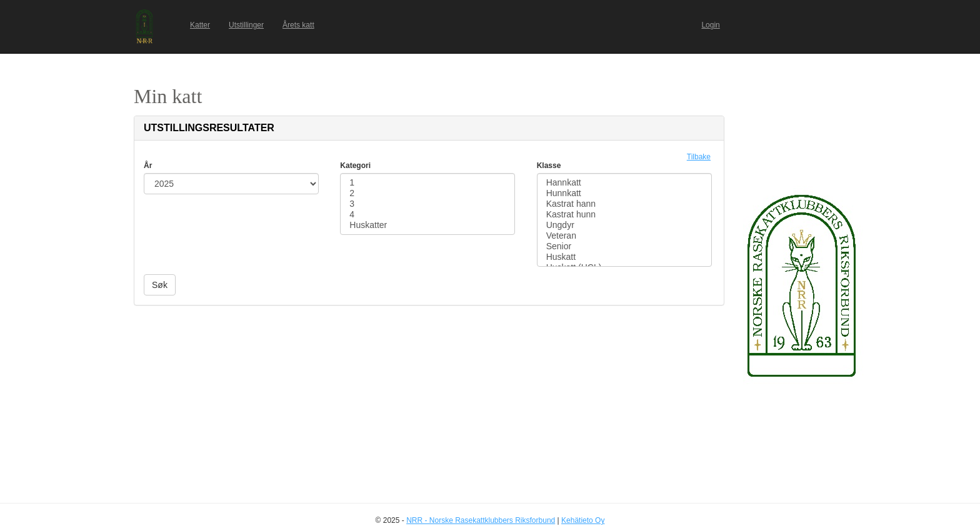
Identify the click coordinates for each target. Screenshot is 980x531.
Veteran (624, 236)
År (148, 166)
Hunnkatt (624, 193)
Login (710, 25)
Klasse (549, 166)
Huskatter (427, 225)
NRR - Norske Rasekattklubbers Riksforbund (481, 520)
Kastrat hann (624, 204)
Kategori (355, 166)
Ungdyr (624, 225)
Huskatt (624, 257)
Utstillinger (246, 25)
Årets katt (298, 25)
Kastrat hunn (624, 215)
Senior (624, 246)
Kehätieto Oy (583, 520)
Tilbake (699, 157)
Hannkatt (624, 183)
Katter (200, 25)
